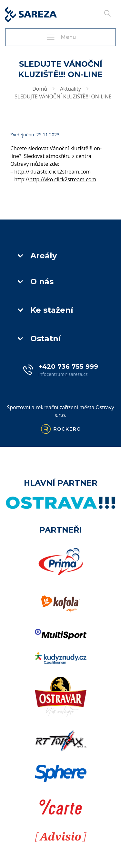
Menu (61, 37)
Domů (40, 89)
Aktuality (71, 89)
